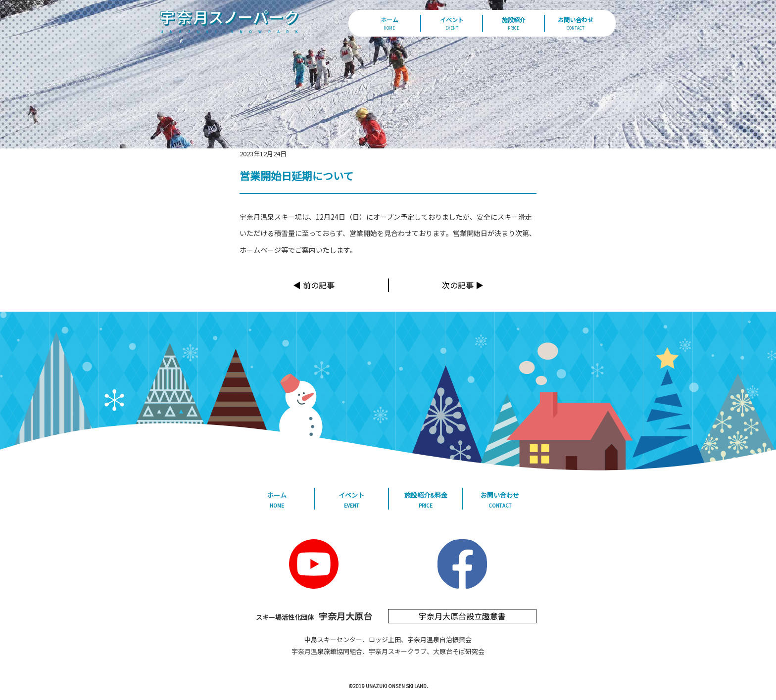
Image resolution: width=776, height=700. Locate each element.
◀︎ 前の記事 (314, 285)
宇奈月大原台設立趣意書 (462, 616)
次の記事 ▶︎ (463, 285)
